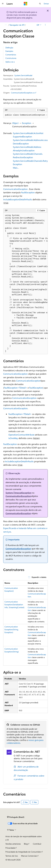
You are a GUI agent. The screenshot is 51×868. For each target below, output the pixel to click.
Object (15, 123)
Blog (26, 844)
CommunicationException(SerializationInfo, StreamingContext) (14, 605)
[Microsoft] (26, 4)
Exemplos (9, 51)
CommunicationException (15, 189)
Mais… (16, 168)
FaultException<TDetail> (16, 388)
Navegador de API (17, 25)
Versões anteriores (13, 844)
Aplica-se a (10, 62)
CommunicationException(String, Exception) (11, 629)
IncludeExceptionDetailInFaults (18, 199)
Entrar (46, 4)
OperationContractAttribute (21, 435)
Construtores (11, 58)
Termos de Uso (12, 856)
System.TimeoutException (18, 493)
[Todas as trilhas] (6, 25)
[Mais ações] (45, 25)
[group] (26, 115)
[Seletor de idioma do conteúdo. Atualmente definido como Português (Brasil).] (16, 817)
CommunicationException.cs (23, 93)
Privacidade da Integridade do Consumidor (23, 852)
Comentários (11, 55)
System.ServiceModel (23, 75)
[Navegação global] (3, 4)
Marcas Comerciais (29, 856)
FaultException (28, 192)
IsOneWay (13, 438)
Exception (27, 123)
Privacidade (10, 848)
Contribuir (37, 844)
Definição (9, 48)
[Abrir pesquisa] (40, 4)
